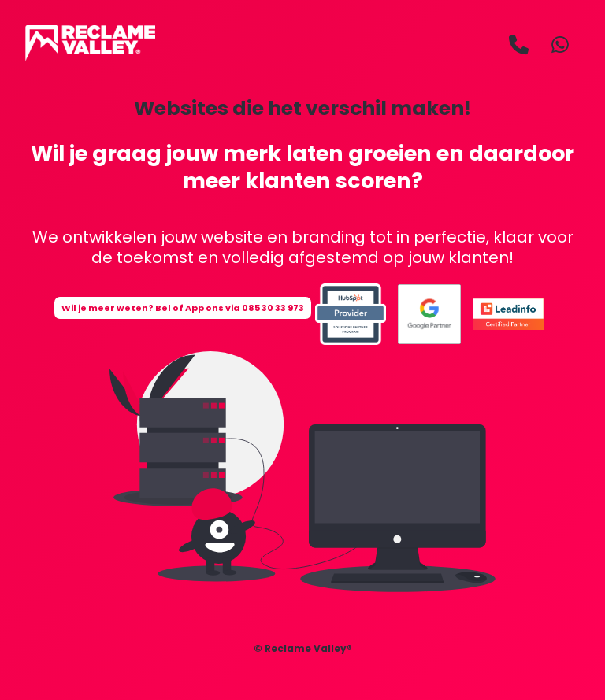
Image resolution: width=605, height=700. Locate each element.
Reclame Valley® (308, 648)
